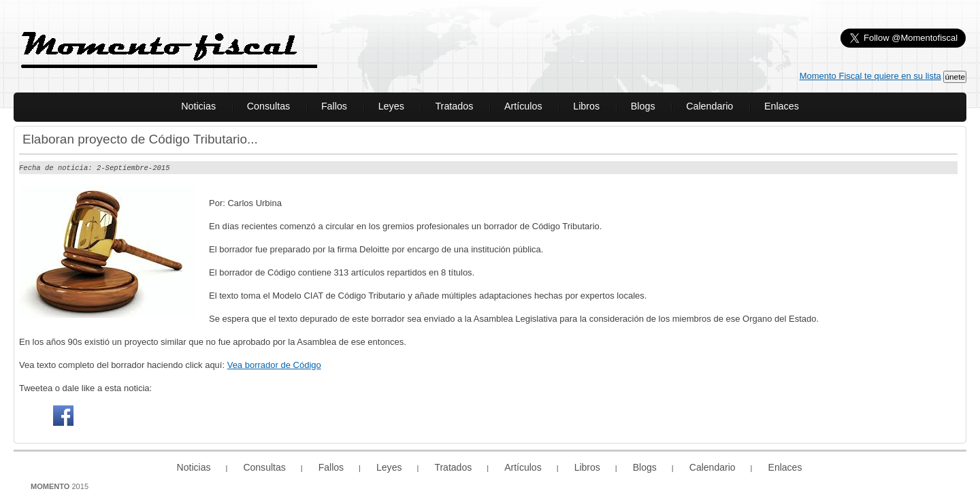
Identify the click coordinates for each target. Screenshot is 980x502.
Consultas (269, 106)
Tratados (454, 106)
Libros (586, 106)
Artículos (523, 106)
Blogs (643, 106)
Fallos (334, 106)
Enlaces (782, 106)
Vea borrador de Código (274, 364)
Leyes (391, 106)
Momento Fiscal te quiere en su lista (870, 76)
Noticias (198, 106)
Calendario (709, 106)
